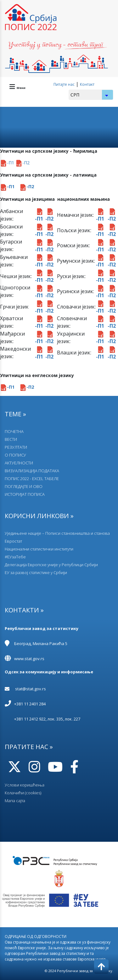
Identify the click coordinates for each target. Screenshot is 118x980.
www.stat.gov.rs (29, 659)
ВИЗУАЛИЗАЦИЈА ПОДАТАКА (32, 471)
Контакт (87, 84)
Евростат (13, 541)
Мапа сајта (15, 801)
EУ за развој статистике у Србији (36, 572)
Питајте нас (64, 84)
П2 (27, 163)
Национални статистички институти (39, 549)
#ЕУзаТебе (15, 557)
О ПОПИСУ (15, 455)
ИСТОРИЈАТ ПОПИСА (25, 494)
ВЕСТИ (11, 439)
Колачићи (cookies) (23, 793)
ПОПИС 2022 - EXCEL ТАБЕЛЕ (32, 479)
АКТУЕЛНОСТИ (19, 463)
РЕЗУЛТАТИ (16, 447)
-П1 (8, 163)
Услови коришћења (25, 785)
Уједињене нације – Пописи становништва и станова (57, 533)
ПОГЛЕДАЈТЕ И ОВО (24, 486)
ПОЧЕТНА (14, 431)
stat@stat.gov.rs (31, 689)
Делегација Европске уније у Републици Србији (51, 565)
